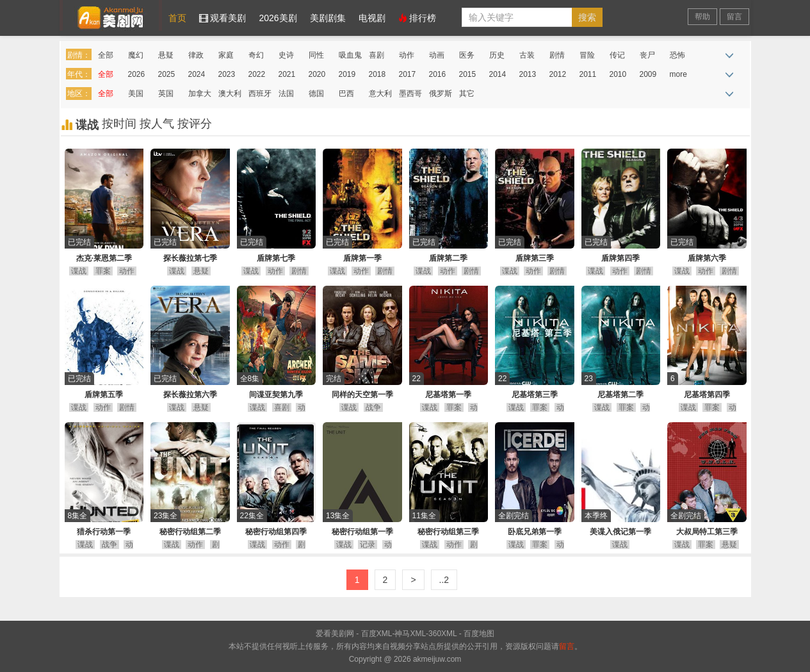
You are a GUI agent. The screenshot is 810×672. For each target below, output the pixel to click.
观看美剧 (223, 18)
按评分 (195, 124)
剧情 (557, 55)
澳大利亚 (230, 96)
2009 (648, 74)
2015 (468, 74)
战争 (373, 407)
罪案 (103, 271)
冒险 (587, 55)
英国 (166, 94)
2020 (317, 74)
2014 (498, 74)
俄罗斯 (441, 94)
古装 (527, 55)
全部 (106, 55)
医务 (467, 55)
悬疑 (166, 55)
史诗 (286, 55)
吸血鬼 (350, 55)
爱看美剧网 (111, 15)
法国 (286, 94)
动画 (437, 55)
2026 (137, 74)
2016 (438, 74)
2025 (167, 74)
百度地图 (479, 634)
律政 (196, 55)
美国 (136, 94)
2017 (408, 74)
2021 (287, 74)
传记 (617, 55)
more (678, 74)
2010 (618, 74)
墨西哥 (410, 94)
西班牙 (260, 94)
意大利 (380, 94)
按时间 (121, 124)
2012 (558, 74)
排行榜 (417, 18)
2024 (197, 74)
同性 (316, 55)
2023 (227, 74)
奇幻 (256, 55)
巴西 (346, 94)
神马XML (410, 634)
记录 (368, 545)
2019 (347, 74)
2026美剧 (278, 18)
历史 (497, 55)
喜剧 (377, 55)
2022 (257, 74)
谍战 (79, 271)
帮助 (702, 17)
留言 (734, 17)
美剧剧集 (328, 18)
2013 (528, 74)
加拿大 (200, 94)
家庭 (226, 55)
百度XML (377, 634)
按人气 (158, 124)
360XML (442, 634)
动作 (407, 55)
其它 (467, 94)
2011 (588, 74)
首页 (177, 18)
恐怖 (677, 55)
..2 (444, 580)
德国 (316, 94)
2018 (377, 74)
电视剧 (372, 18)
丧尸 (647, 55)
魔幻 (136, 55)
